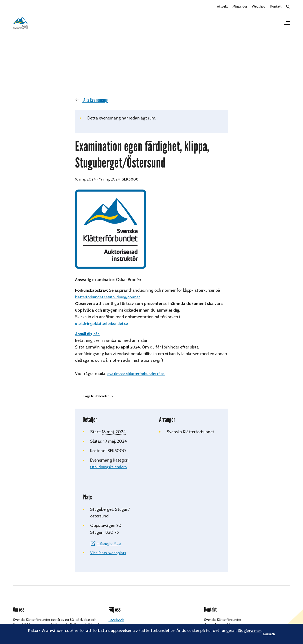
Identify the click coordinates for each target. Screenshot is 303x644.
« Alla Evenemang (94, 105)
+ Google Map (110, 549)
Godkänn (272, 634)
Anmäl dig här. (89, 340)
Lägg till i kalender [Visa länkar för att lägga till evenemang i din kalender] (96, 401)
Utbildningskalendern (110, 472)
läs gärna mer (248, 631)
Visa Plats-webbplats (110, 559)
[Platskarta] (190, 536)
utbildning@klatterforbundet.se (104, 329)
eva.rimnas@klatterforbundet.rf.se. (139, 379)
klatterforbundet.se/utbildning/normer (110, 302)
